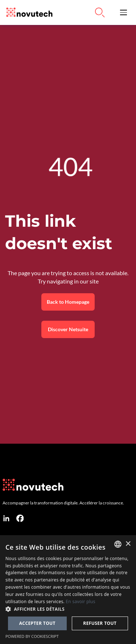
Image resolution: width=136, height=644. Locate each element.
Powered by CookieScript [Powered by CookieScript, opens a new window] (32, 636)
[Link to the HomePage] (28, 12)
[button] (123, 12)
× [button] (128, 544)
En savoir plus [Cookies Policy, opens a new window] (80, 602)
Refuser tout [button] (100, 623)
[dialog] (68, 590)
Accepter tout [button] (37, 623)
